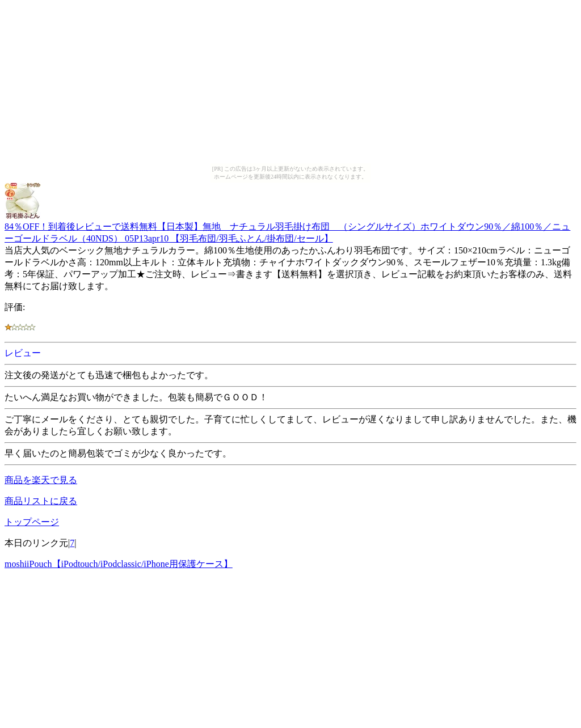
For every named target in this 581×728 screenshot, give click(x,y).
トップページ (32, 522)
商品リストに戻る (41, 501)
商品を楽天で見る (41, 480)
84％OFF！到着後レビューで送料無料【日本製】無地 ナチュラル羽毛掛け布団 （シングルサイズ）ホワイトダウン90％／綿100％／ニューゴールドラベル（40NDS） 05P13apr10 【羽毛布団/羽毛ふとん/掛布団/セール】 (287, 227)
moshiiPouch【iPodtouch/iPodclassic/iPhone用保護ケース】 (119, 564)
